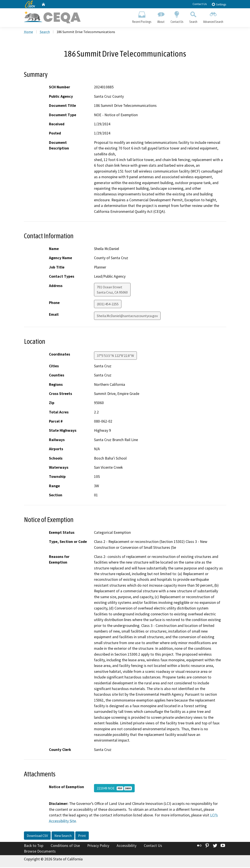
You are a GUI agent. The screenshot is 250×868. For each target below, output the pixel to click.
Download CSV (37, 836)
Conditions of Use (65, 846)
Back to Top (34, 846)
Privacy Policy (98, 846)
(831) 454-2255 (108, 304)
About (161, 17)
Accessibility (127, 846)
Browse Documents (40, 852)
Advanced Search (213, 17)
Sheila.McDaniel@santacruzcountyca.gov (127, 316)
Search (193, 17)
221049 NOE (114, 789)
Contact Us (200, 4)
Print (82, 836)
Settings (219, 4)
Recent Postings (142, 17)
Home (29, 32)
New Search (63, 836)
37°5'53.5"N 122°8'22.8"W (115, 356)
